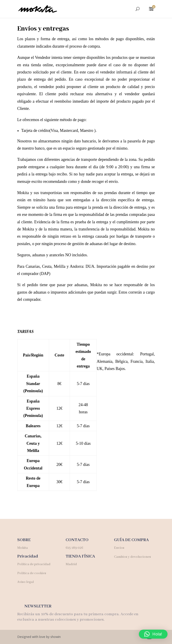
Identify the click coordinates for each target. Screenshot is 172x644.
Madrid (71, 564)
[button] (153, 634)
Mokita (23, 548)
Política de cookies (32, 573)
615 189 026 (74, 548)
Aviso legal (26, 582)
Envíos (119, 548)
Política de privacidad (34, 564)
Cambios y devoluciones (132, 557)
